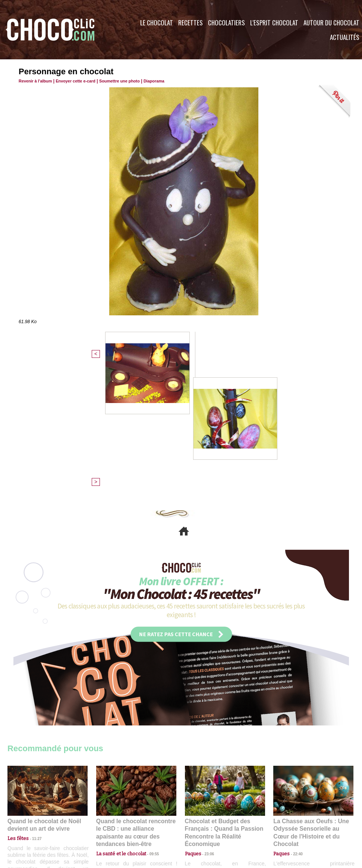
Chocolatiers (226, 23)
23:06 (207, 725)
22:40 (295, 717)
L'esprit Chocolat (274, 23)
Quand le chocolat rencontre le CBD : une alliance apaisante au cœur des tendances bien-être (136, 701)
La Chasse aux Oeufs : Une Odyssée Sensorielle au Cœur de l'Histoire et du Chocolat (310, 701)
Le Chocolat (157, 23)
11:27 (32, 710)
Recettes (191, 23)
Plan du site (202, 823)
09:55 (148, 717)
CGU (107, 823)
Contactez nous (30, 823)
